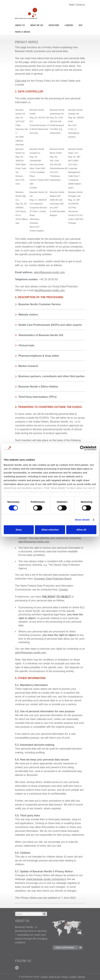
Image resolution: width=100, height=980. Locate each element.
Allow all (81, 530)
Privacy (65, 977)
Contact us (80, 4)
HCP (81, 25)
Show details (82, 520)
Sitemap (81, 977)
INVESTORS (54, 25)
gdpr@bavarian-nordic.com (49, 272)
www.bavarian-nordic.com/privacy (46, 879)
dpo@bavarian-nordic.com (50, 290)
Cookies (73, 977)
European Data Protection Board (53, 579)
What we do (37, 25)
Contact (63, 590)
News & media (23, 32)
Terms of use (54, 977)
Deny (19, 530)
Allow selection (50, 530)
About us (20, 25)
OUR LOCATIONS (69, 948)
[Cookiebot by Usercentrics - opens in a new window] (82, 448)
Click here (21, 81)
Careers (69, 25)
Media (72, 4)
